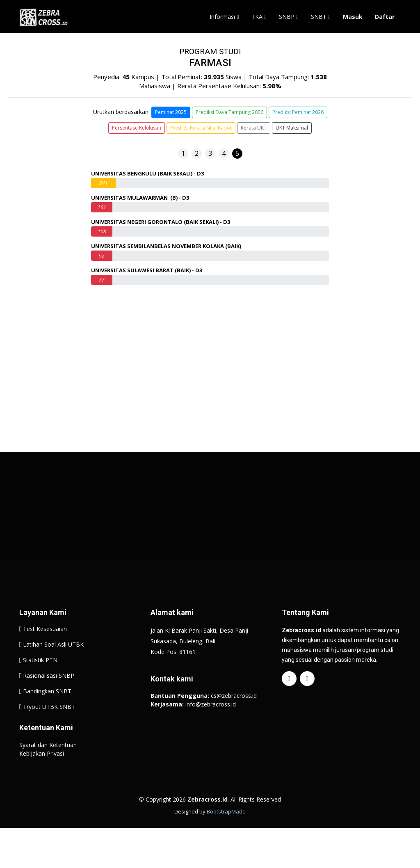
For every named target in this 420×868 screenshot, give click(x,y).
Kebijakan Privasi (42, 773)
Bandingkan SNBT (47, 711)
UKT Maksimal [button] (292, 128)
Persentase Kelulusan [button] (137, 128)
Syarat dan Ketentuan (48, 764)
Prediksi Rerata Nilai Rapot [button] (201, 128)
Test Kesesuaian (45, 649)
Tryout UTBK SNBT (49, 727)
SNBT (319, 17)
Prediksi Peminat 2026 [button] (298, 112)
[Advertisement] (210, 537)
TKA (257, 17)
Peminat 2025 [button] (171, 112)
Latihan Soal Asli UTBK (53, 664)
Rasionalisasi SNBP (49, 695)
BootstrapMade (226, 831)
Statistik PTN (40, 680)
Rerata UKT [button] (254, 128)
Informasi (222, 17)
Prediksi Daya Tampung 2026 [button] (229, 112)
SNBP (287, 17)
